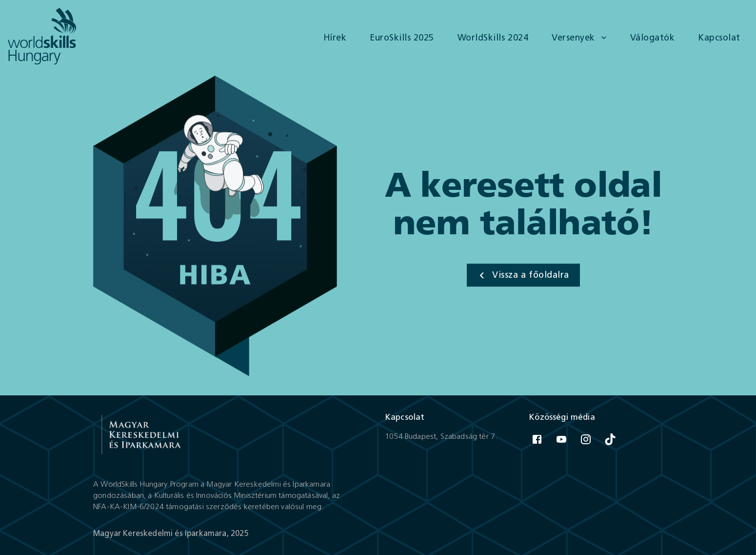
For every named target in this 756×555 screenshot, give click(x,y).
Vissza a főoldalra (523, 275)
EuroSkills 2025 (402, 38)
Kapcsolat (719, 38)
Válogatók (653, 38)
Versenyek (579, 38)
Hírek (335, 38)
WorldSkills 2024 (493, 38)
